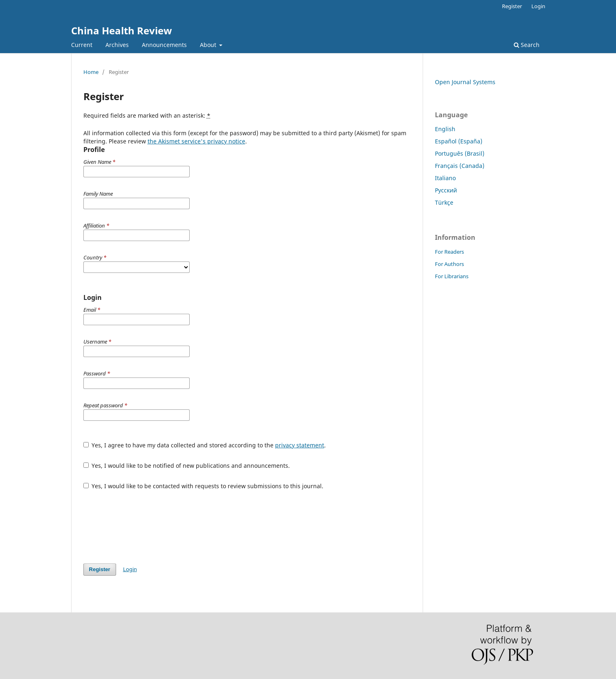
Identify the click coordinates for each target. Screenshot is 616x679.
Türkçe (444, 202)
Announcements (164, 45)
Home (91, 72)
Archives (117, 45)
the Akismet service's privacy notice (196, 141)
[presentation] (146, 527)
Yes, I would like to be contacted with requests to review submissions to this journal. (204, 486)
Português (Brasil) (460, 153)
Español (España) (459, 141)
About (209, 45)
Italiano (445, 178)
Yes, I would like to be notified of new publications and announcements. (187, 466)
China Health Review (122, 30)
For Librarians (452, 276)
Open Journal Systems (465, 82)
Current (82, 45)
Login (538, 6)
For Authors (449, 264)
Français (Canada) (460, 166)
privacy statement (300, 445)
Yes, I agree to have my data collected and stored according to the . (205, 445)
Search (527, 45)
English (445, 129)
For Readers (449, 252)
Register (512, 6)
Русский (446, 190)
